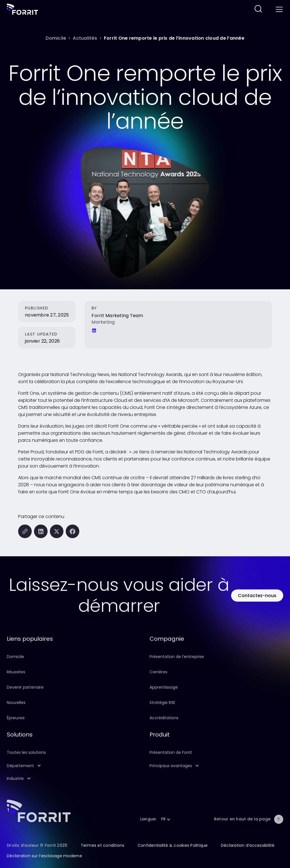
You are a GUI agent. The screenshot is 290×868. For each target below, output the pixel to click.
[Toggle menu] (279, 9)
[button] (74, 766)
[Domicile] (56, 38)
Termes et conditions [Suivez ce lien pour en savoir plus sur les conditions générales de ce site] (103, 845)
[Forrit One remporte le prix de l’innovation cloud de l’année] (174, 38)
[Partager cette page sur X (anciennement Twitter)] (57, 531)
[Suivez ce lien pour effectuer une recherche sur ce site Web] (258, 9)
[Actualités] (85, 38)
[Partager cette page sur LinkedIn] (41, 531)
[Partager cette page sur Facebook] (72, 531)
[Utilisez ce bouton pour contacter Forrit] (257, 596)
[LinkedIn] (94, 330)
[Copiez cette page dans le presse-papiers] (25, 531)
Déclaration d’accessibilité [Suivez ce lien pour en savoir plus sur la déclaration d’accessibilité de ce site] (248, 845)
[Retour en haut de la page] (279, 819)
